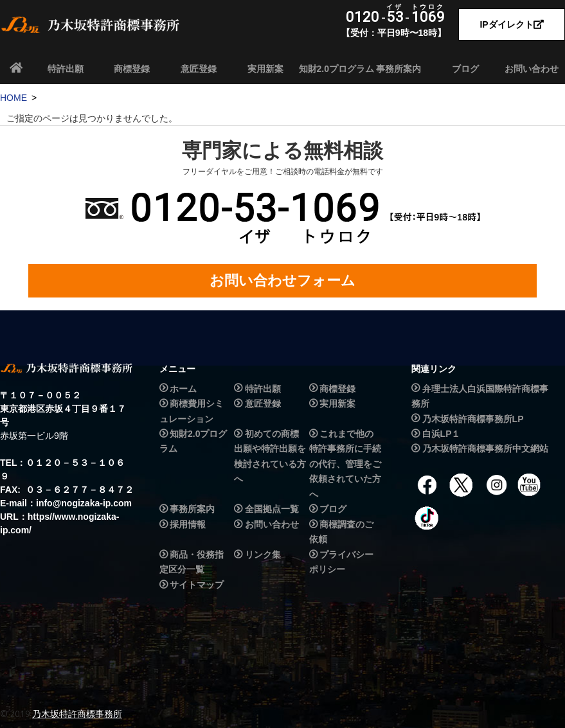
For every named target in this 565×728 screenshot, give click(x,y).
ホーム (183, 389)
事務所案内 (399, 69)
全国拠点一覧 (272, 510)
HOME (13, 98)
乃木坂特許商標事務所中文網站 (485, 449)
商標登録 (132, 69)
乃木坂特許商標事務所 (77, 714)
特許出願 (66, 69)
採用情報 (188, 524)
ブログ (465, 69)
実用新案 (265, 69)
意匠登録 (199, 69)
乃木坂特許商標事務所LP (473, 419)
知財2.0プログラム (332, 69)
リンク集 (263, 555)
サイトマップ (197, 585)
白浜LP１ (442, 434)
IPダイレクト (511, 24)
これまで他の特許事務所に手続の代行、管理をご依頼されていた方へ (345, 464)
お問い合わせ (532, 69)
